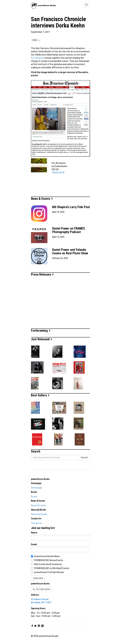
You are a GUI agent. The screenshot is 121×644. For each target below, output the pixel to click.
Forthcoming (41, 331)
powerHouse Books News (47, 556)
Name (34, 533)
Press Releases (42, 274)
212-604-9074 (42, 589)
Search (84, 457)
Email (34, 544)
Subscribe (38, 578)
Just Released (42, 339)
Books (34, 496)
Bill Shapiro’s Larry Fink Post (71, 207)
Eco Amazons (38, 58)
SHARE (36, 40)
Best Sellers (40, 395)
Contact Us (36, 523)
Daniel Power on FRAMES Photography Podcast (69, 230)
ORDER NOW (58, 173)
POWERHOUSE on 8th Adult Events (52, 568)
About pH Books (39, 514)
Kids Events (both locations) (48, 564)
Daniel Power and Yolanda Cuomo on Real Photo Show (70, 251)
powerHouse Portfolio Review (49, 572)
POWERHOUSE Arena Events (49, 560)
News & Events (42, 199)
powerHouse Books (40, 479)
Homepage (37, 488)
